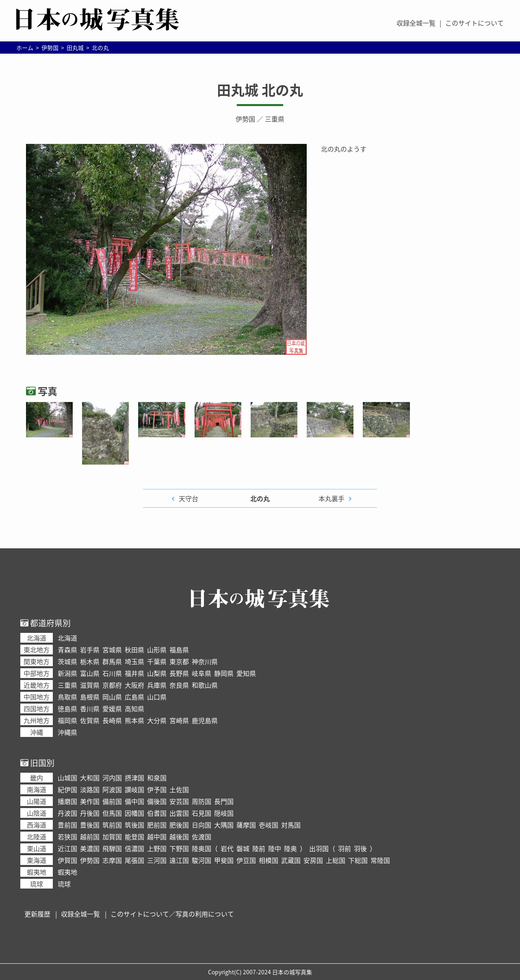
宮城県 (112, 650)
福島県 (179, 650)
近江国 (67, 848)
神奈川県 (205, 661)
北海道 (67, 638)
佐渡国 (201, 837)
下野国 (179, 848)
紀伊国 (67, 789)
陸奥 (290, 848)
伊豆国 (246, 860)
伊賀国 (67, 860)
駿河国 (201, 860)
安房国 (313, 860)
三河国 (157, 860)
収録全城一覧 (416, 23)
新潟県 (67, 673)
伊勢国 (245, 119)
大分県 (157, 720)
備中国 (134, 801)
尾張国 (134, 860)
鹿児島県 (205, 720)
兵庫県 (157, 685)
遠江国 (179, 860)
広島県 (134, 697)
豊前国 (67, 825)
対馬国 (291, 825)
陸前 (259, 848)
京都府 (112, 685)
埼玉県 (134, 661)
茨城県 (67, 661)
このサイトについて (474, 23)
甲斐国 (224, 860)
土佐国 (179, 789)
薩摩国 (246, 825)
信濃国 (134, 848)
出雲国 (179, 813)
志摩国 (112, 860)
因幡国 (134, 813)
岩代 (227, 848)
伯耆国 (157, 813)
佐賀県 (90, 720)
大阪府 (134, 685)
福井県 (134, 673)
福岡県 (67, 720)
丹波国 (67, 813)
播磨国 (67, 801)
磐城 (243, 848)
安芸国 (179, 801)
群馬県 (112, 661)
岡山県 (112, 697)
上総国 (336, 860)
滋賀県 (90, 685)
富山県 (90, 673)
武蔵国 (291, 860)
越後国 (179, 837)
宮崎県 (179, 720)
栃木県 (90, 661)
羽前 (344, 848)
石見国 (201, 813)
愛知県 (246, 673)
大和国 (90, 778)
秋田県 (134, 650)
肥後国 (179, 825)
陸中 (275, 848)
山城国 (67, 778)
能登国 (134, 837)
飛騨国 (112, 848)
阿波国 (112, 789)
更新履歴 (37, 914)
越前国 (90, 837)
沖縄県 (67, 732)
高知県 (134, 708)
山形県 (157, 650)
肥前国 (157, 825)
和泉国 (157, 778)
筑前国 (112, 825)
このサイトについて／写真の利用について (172, 914)
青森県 (67, 650)
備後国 (157, 801)
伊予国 (157, 789)
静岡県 (224, 673)
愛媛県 (112, 708)
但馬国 (112, 813)
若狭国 (67, 837)
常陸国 (380, 860)
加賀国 (112, 837)
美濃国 (90, 848)
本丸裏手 (331, 498)
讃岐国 (134, 789)
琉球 (64, 884)
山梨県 (157, 673)
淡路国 (90, 789)
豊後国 (90, 825)
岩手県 (90, 650)
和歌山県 (205, 685)
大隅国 (224, 825)
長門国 (224, 801)
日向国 (201, 825)
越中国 (157, 837)
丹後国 (90, 813)
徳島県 (67, 708)
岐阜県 (201, 673)
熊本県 (134, 720)
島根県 (90, 697)
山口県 (157, 697)
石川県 (112, 673)
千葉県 (157, 661)
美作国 (90, 801)
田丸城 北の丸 (260, 90)
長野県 (179, 673)
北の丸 (260, 498)
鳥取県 (67, 697)
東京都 (179, 661)
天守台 (188, 498)
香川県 (90, 708)
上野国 (157, 848)
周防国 (201, 801)
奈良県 (179, 685)
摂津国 (134, 778)
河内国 (112, 778)
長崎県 (112, 720)
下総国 (358, 860)
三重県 (275, 119)
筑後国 (134, 825)
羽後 (360, 848)
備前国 (112, 801)
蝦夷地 (67, 872)
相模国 (269, 860)
